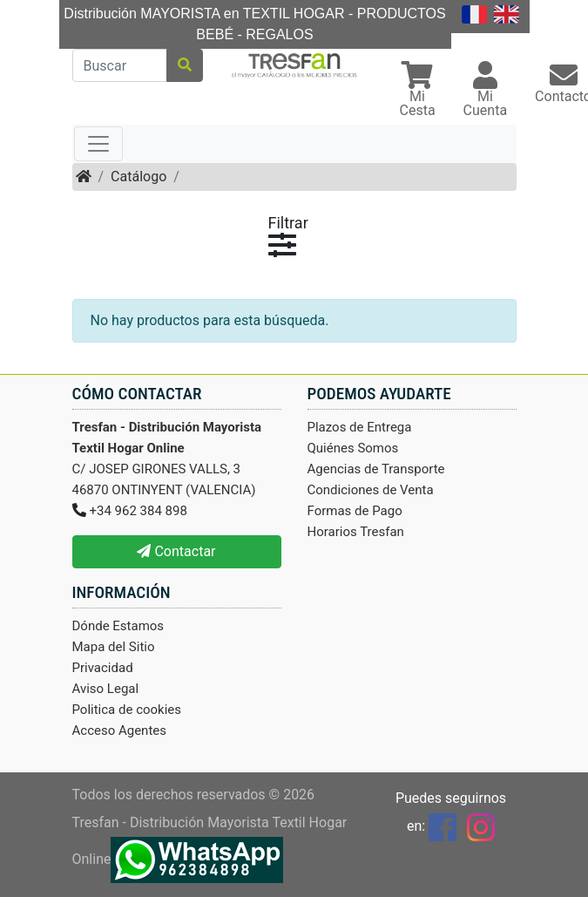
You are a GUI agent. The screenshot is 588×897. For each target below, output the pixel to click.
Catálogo (139, 177)
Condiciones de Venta (371, 490)
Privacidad (103, 668)
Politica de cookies (127, 710)
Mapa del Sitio (114, 647)
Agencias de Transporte (376, 469)
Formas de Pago (355, 511)
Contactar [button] (176, 551)
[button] (418, 91)
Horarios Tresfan (356, 532)
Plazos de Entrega (360, 427)
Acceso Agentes (120, 731)
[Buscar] (120, 65)
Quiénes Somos (353, 448)
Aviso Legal (106, 689)
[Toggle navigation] (98, 144)
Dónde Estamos (118, 626)
